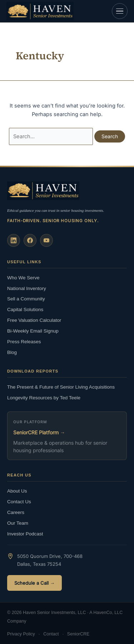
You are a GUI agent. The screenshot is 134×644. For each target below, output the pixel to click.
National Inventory (27, 288)
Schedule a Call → (34, 583)
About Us (17, 491)
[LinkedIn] (14, 240)
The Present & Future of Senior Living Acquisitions (61, 387)
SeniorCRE (78, 634)
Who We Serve (23, 278)
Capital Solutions (25, 309)
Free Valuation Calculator (34, 320)
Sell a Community (26, 299)
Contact (51, 634)
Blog (12, 352)
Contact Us (19, 502)
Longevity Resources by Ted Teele (44, 398)
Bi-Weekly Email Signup (33, 331)
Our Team (18, 523)
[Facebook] (30, 240)
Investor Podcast (25, 534)
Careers (16, 512)
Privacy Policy (21, 634)
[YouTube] (46, 240)
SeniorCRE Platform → (39, 432)
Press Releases (24, 342)
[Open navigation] (120, 11)
